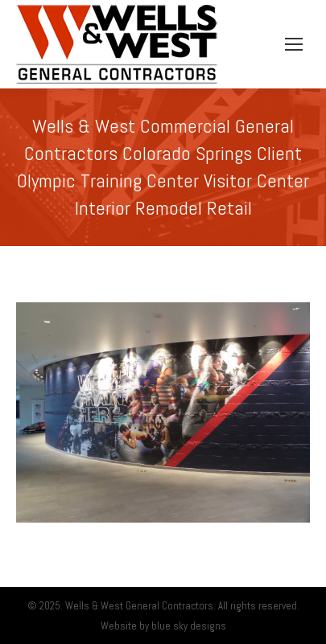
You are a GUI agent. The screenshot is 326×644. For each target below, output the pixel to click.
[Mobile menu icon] (294, 44)
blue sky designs (189, 626)
